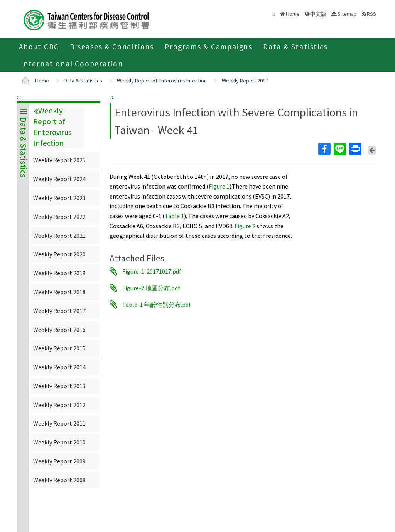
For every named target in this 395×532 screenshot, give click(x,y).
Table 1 (174, 216)
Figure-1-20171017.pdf (152, 271)
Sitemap (347, 14)
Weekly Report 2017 (245, 81)
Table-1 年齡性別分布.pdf (157, 305)
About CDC (39, 47)
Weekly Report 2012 (59, 405)
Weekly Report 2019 (59, 273)
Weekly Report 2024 (59, 179)
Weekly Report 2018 (59, 292)
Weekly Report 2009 (59, 461)
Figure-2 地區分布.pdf (151, 288)
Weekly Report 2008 (59, 480)
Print (355, 149)
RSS (371, 14)
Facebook (324, 149)
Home (293, 14)
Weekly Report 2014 (59, 367)
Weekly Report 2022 (59, 217)
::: (19, 97)
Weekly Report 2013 (59, 386)
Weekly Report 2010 (59, 442)
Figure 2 (244, 226)
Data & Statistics (295, 47)
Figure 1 (219, 186)
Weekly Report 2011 (59, 423)
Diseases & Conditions (112, 47)
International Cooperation (72, 64)
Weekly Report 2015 (59, 348)
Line (339, 149)
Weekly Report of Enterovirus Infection (162, 81)
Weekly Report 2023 (59, 198)
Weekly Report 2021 (59, 236)
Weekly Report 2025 (59, 160)
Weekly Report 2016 (59, 330)
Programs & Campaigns (208, 47)
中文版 (318, 14)
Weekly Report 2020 (59, 254)
